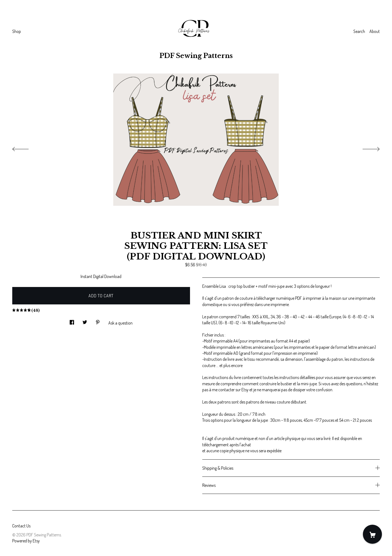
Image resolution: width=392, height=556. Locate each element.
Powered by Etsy (26, 541)
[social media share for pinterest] (98, 321)
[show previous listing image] (26, 148)
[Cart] (372, 534)
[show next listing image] (366, 148)
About (375, 31)
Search (359, 31)
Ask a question (120, 323)
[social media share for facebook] (72, 321)
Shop (17, 31)
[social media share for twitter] (85, 321)
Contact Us (21, 526)
